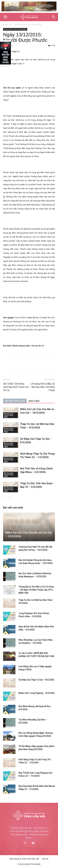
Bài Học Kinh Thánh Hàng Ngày (28, 24)
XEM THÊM (34, 401)
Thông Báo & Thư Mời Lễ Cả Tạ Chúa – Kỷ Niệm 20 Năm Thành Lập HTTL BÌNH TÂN (36, 590)
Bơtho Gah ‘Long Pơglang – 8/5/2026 (37, 693)
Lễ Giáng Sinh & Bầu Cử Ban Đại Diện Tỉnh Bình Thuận (43, 387)
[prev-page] (5, 498)
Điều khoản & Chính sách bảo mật (24, 859)
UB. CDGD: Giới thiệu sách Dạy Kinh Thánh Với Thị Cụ (16, 387)
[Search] (54, 17)
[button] (5, 17)
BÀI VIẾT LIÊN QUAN (15, 401)
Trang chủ (7, 24)
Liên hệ (45, 859)
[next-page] (10, 498)
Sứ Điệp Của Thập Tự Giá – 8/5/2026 (36, 680)
